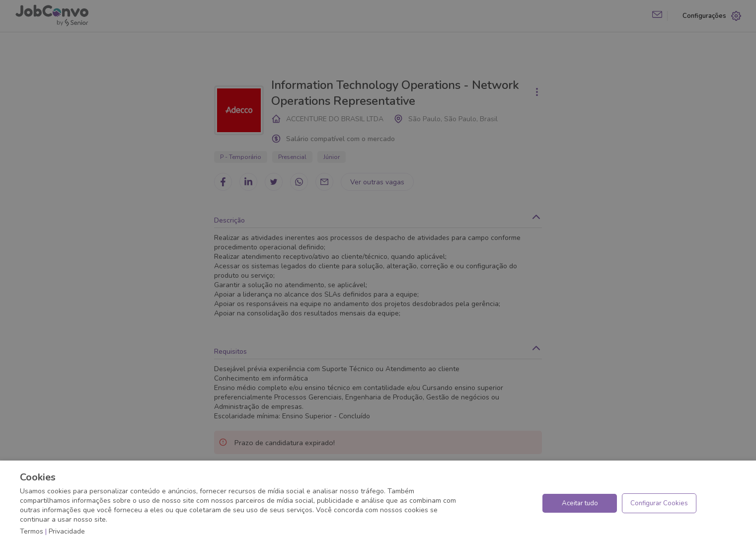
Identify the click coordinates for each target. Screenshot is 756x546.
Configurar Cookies (659, 503)
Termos (32, 531)
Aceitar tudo (580, 503)
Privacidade (67, 531)
